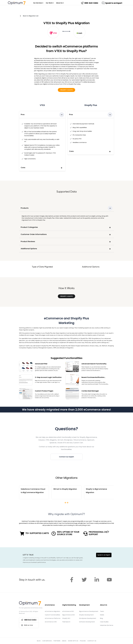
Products (25, 208)
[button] (66, 90)
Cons (23, 168)
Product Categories (29, 227)
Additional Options (29, 249)
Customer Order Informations (34, 234)
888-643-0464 (91, 3)
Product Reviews (28, 241)
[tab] (42, 115)
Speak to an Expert (114, 3)
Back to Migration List (31, 16)
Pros (23, 114)
